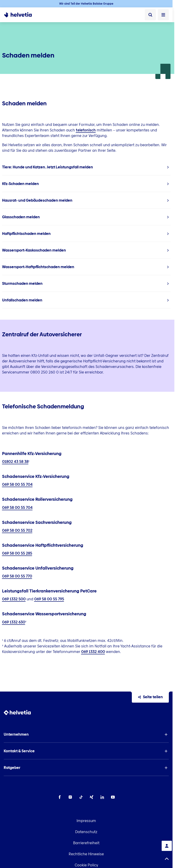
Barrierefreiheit (86, 843)
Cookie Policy (86, 865)
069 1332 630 (14, 622)
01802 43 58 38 (15, 462)
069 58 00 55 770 (17, 576)
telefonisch (86, 130)
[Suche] (150, 15)
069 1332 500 (14, 599)
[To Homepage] (21, 15)
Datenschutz (86, 832)
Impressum (86, 821)
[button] (86, 734)
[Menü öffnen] (163, 15)
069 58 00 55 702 (17, 530)
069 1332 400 (93, 652)
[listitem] (86, 167)
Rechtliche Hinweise (86, 854)
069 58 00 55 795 (49, 599)
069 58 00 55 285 (17, 553)
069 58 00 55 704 (17, 484)
